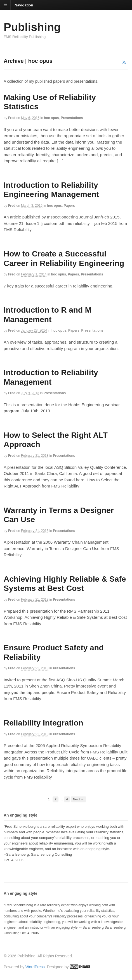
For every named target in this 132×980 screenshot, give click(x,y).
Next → (78, 799)
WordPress (35, 967)
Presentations (72, 118)
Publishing (32, 27)
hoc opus (51, 118)
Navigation (24, 5)
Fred (12, 118)
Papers (69, 206)
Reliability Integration (43, 723)
